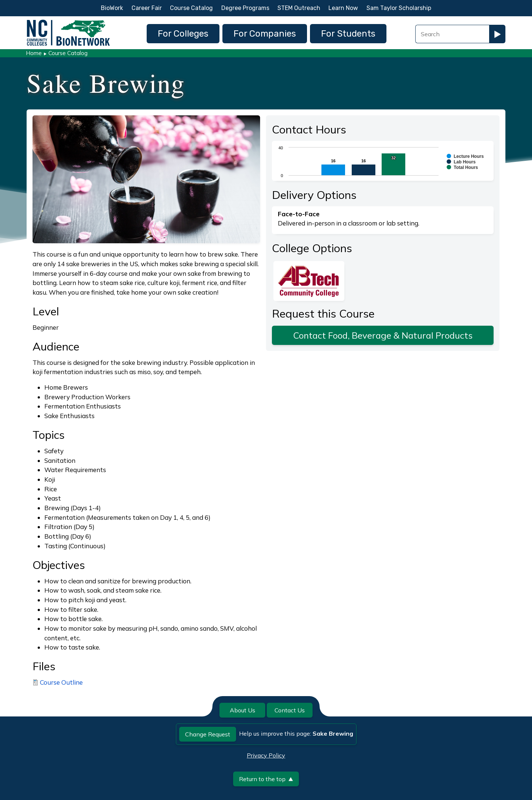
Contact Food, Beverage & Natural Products (383, 335)
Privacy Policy (266, 755)
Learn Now (343, 8)
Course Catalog (191, 8)
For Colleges (183, 34)
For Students (348, 34)
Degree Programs (245, 8)
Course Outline (61, 682)
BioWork (112, 8)
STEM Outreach (299, 8)
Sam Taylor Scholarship (399, 8)
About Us (243, 710)
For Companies (265, 34)
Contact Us (290, 710)
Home (34, 53)
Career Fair (147, 8)
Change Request (208, 734)
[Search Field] (452, 34)
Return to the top (266, 779)
